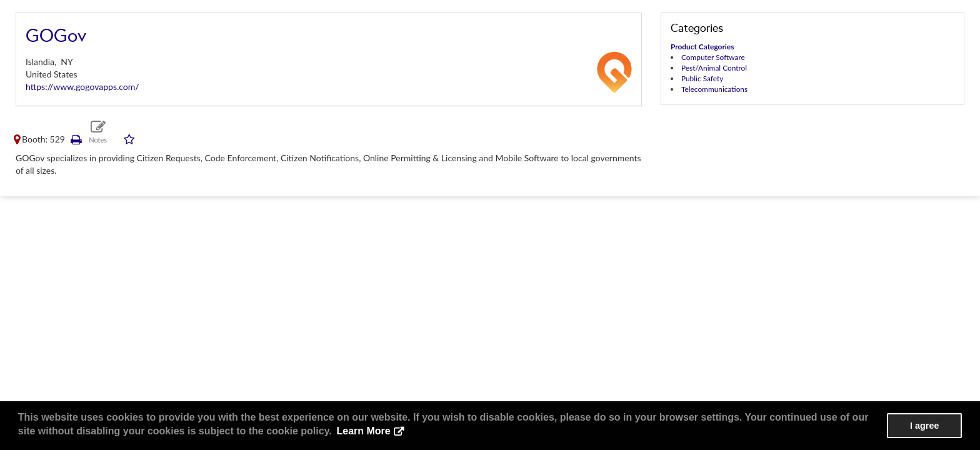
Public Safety (702, 78)
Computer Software (713, 57)
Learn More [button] (363, 431)
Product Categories (702, 47)
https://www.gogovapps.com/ (82, 87)
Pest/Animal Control (714, 68)
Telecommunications (714, 89)
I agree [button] (924, 426)
